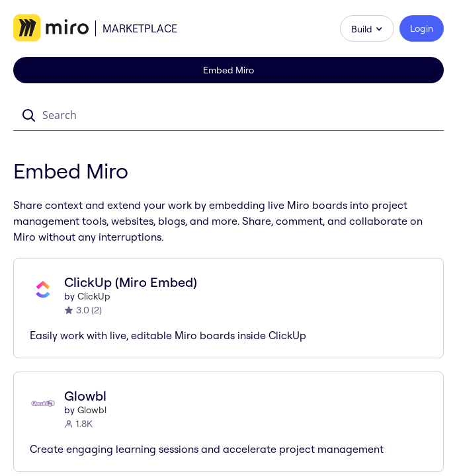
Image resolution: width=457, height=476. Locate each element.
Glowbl (92, 410)
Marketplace (140, 28)
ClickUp (94, 296)
